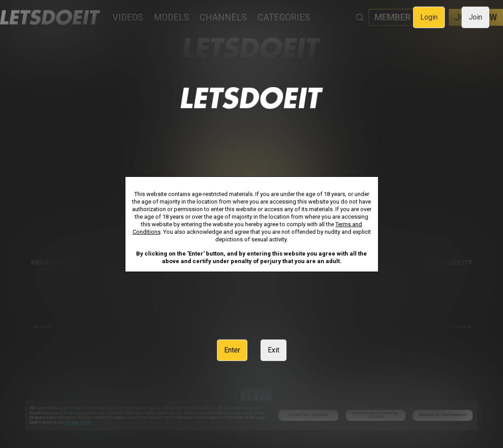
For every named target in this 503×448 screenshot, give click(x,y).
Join (475, 17)
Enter (232, 350)
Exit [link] (274, 350)
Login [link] (429, 17)
